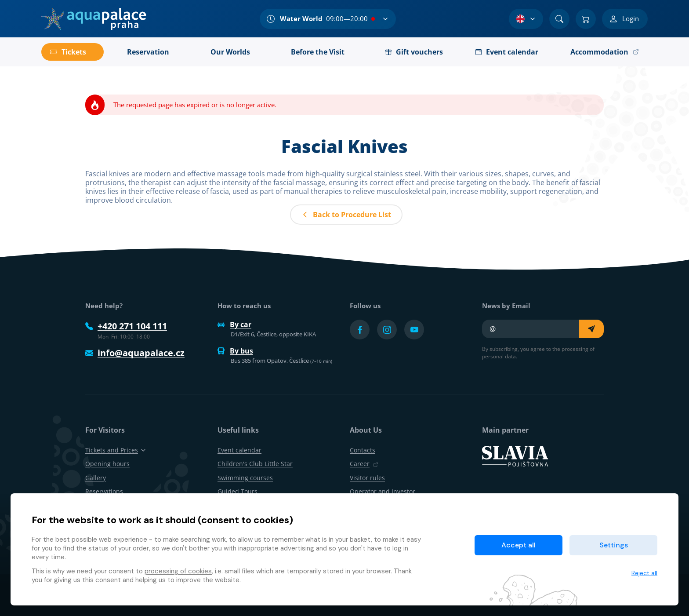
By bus (235, 351)
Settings (614, 545)
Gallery (96, 478)
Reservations (104, 491)
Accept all (519, 545)
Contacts (363, 450)
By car (234, 324)
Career (364, 464)
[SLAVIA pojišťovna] (515, 456)
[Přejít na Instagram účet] (387, 330)
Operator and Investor (383, 491)
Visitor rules (367, 478)
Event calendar (239, 450)
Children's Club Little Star (255, 464)
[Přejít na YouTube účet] (414, 330)
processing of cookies (178, 571)
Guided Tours (238, 491)
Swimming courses (245, 478)
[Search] (559, 19)
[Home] (94, 19)
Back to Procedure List (346, 215)
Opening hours (107, 464)
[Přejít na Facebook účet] (360, 330)
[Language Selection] (526, 19)
